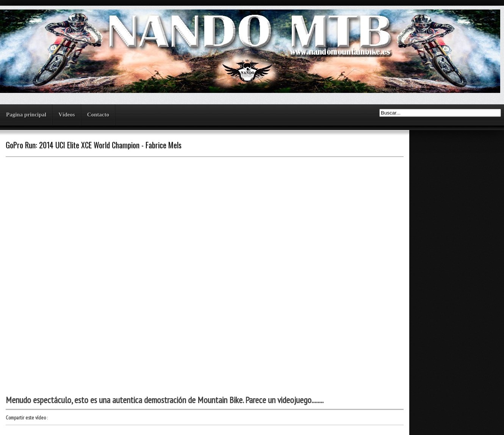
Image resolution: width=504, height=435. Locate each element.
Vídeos (67, 115)
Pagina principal (26, 115)
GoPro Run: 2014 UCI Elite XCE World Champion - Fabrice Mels (94, 145)
